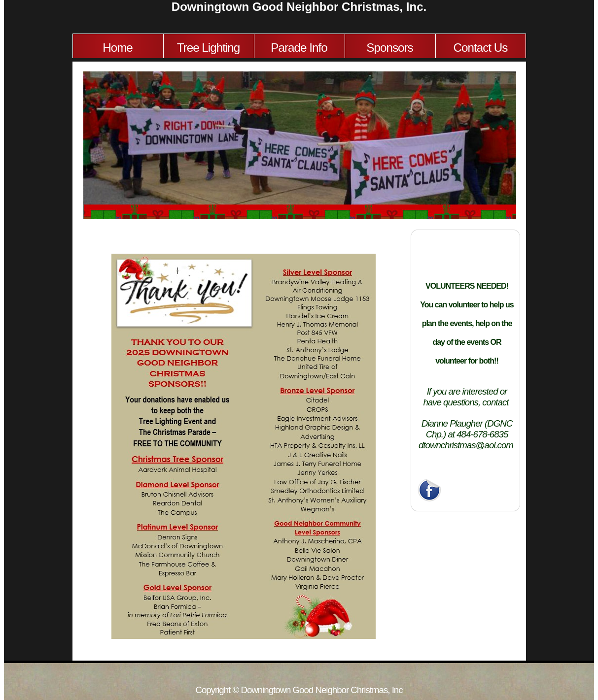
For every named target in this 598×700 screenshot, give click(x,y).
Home (118, 48)
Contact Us (481, 48)
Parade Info (299, 48)
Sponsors (389, 48)
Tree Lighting (209, 48)
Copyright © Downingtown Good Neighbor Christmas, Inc (299, 690)
